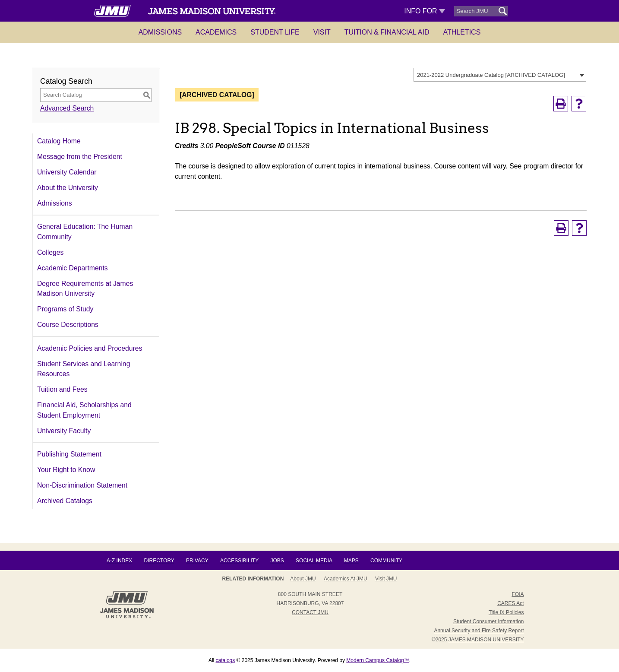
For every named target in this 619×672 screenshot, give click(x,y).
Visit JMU (386, 579)
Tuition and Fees (62, 389)
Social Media (314, 561)
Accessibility (239, 561)
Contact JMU (310, 612)
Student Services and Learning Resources (84, 369)
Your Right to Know (66, 470)
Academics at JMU (346, 579)
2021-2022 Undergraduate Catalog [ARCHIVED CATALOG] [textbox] (491, 75)
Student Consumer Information (488, 621)
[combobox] (500, 75)
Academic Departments (73, 268)
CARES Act (510, 603)
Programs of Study (65, 309)
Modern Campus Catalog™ (377, 660)
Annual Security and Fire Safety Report (479, 631)
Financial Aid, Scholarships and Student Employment (84, 410)
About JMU (303, 579)
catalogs (226, 660)
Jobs (277, 561)
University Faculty (64, 431)
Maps (351, 561)
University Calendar (67, 172)
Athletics (462, 32)
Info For (425, 11)
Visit (322, 32)
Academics (216, 32)
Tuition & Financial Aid (387, 32)
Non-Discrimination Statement (82, 485)
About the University (68, 188)
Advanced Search (67, 108)
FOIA (518, 594)
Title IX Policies (506, 612)
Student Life (275, 32)
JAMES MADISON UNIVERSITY (486, 640)
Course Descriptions (68, 325)
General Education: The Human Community (85, 232)
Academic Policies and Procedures (90, 348)
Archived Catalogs (65, 501)
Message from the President (80, 157)
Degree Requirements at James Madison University (85, 289)
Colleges (50, 252)
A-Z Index (119, 561)
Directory (159, 561)
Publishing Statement (69, 454)
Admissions (160, 32)
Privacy (197, 561)
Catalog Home (59, 141)
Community (386, 561)
